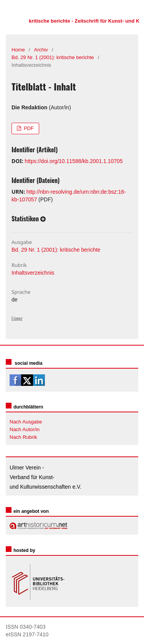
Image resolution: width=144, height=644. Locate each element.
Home (18, 50)
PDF (28, 128)
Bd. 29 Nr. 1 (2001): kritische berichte (53, 57)
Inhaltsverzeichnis (33, 273)
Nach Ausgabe (26, 422)
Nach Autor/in (25, 429)
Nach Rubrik (23, 437)
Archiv (41, 50)
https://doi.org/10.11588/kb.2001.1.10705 (74, 161)
